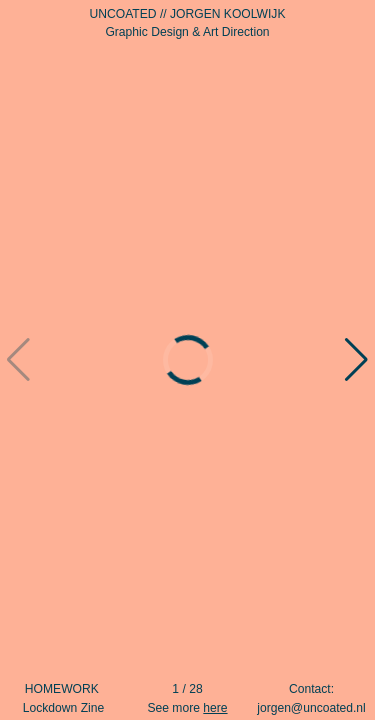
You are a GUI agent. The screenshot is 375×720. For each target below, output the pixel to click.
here (215, 708)
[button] (357, 360)
